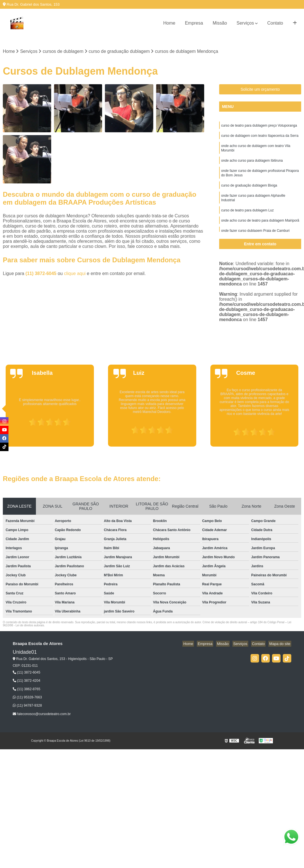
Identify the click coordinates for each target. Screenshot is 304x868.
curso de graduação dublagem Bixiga (249, 190)
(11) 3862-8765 (26, 689)
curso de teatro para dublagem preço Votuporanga (259, 126)
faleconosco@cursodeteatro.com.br (42, 715)
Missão (220, 23)
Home (169, 23)
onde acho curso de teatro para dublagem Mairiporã (260, 228)
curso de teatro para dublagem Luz (247, 217)
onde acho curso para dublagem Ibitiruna (252, 164)
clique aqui (75, 274)
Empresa (194, 23)
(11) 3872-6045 (42, 274)
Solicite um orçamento (260, 90)
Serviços (245, 23)
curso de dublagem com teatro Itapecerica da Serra (260, 137)
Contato (275, 23)
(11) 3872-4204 (26, 681)
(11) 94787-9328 (27, 706)
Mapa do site (281, 644)
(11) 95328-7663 (27, 698)
